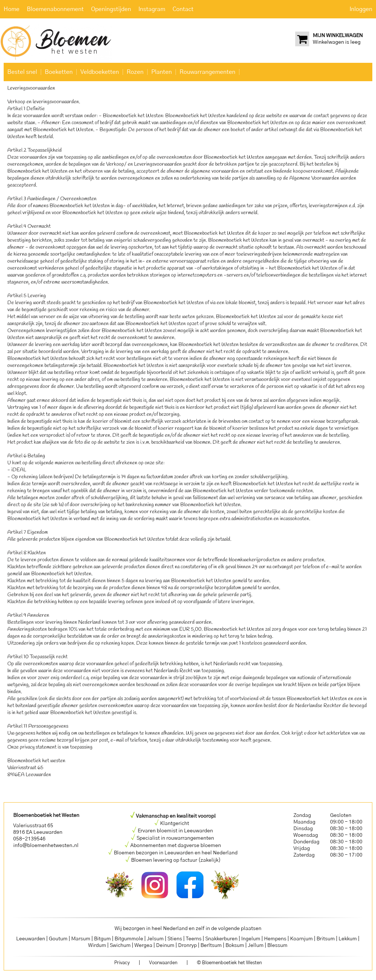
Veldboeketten (100, 72)
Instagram (152, 9)
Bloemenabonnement (55, 9)
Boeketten (59, 72)
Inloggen (361, 9)
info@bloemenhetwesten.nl (46, 846)
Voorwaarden (163, 963)
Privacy (122, 963)
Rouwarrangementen (207, 72)
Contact (183, 9)
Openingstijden (111, 9)
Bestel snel (22, 72)
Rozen (135, 72)
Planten (162, 72)
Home (12, 9)
